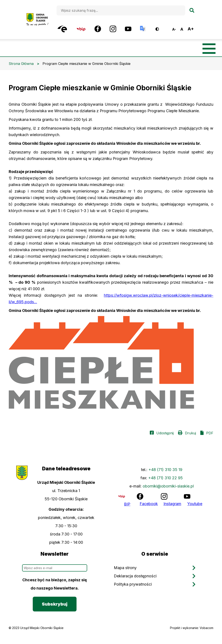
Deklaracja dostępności (135, 576)
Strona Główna (21, 64)
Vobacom (206, 628)
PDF (210, 433)
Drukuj (190, 433)
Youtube (195, 504)
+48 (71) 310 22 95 (166, 478)
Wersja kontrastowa (160, 27)
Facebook (149, 504)
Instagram (172, 504)
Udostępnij (165, 433)
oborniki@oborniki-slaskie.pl (168, 486)
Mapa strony (125, 568)
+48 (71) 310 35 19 (165, 470)
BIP (127, 504)
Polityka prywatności (133, 584)
